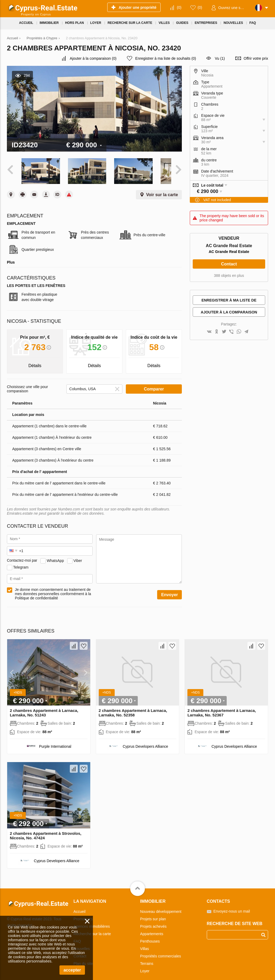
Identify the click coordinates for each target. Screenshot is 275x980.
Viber (78, 555)
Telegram (21, 562)
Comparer (154, 384)
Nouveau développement (161, 906)
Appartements (152, 929)
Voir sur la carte (162, 189)
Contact (229, 264)
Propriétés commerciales (161, 951)
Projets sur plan (153, 914)
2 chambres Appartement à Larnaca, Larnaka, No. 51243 (44, 707)
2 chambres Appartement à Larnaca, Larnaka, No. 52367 (222, 707)
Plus (11, 257)
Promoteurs (83, 914)
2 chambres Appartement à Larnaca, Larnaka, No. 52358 (133, 707)
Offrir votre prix (256, 58)
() (179, 7)
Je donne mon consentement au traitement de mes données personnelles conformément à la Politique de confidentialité (53, 588)
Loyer (145, 966)
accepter (72, 970)
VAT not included (217, 200)
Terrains (147, 958)
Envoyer (169, 589)
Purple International (55, 741)
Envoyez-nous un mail (232, 906)
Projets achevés (153, 921)
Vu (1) (220, 58)
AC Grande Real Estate (229, 252)
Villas (145, 943)
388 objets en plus (229, 276)
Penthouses (150, 936)
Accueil (80, 906)
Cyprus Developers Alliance (145, 741)
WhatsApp (55, 555)
